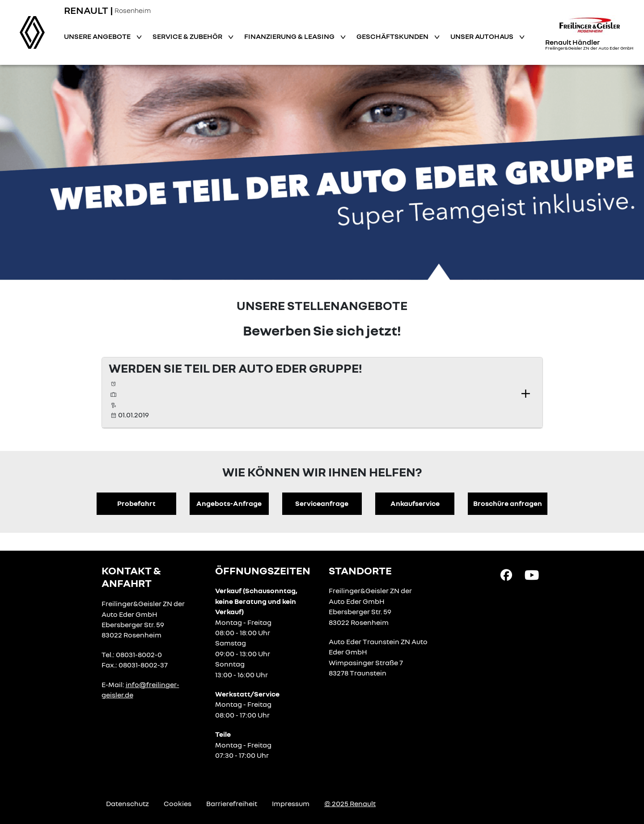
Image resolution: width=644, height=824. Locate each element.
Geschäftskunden (393, 36)
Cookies (178, 803)
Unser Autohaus (483, 36)
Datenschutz (127, 803)
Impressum (291, 803)
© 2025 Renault (350, 803)
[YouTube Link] (532, 574)
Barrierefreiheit (232, 803)
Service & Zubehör (188, 36)
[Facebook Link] (506, 574)
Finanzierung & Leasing (290, 36)
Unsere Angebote (98, 36)
